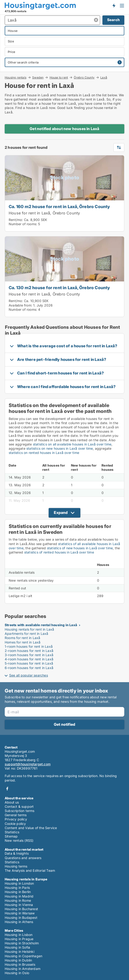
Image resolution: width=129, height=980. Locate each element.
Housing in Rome (18, 900)
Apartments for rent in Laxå (26, 634)
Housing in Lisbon (19, 935)
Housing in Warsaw (20, 913)
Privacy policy (16, 819)
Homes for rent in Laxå (23, 642)
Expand (61, 512)
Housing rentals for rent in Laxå (29, 629)
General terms (16, 815)
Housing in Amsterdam (23, 969)
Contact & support (19, 806)
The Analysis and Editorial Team (30, 870)
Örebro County (84, 77)
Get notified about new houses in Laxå (64, 129)
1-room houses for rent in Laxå (29, 646)
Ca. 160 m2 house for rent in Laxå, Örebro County (59, 206)
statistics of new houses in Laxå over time (80, 548)
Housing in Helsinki (20, 952)
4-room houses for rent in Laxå (29, 659)
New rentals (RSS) (19, 840)
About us (12, 802)
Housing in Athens (19, 922)
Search (113, 20)
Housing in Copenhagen (23, 956)
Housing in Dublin (18, 960)
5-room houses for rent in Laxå (29, 663)
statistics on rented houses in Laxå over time (44, 453)
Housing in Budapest (21, 918)
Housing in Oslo (17, 973)
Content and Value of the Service (31, 828)
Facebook (7, 789)
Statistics (12, 832)
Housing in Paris (17, 888)
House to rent (59, 77)
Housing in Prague (19, 939)
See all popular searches (29, 675)
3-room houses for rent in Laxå (29, 655)
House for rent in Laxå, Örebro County (44, 213)
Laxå (104, 78)
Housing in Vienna (19, 905)
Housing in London (19, 883)
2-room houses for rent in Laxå (29, 651)
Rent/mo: (16, 220)
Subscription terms (20, 811)
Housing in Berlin (18, 892)
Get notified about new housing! (114, 5)
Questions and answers (23, 858)
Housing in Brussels (20, 964)
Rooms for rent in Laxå (22, 638)
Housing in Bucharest (21, 909)
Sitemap (11, 836)
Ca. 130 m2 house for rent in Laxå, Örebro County (59, 288)
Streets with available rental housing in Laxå (41, 625)
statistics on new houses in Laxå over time (60, 448)
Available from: (20, 305)
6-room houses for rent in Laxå (29, 668)
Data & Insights (17, 853)
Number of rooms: (23, 224)
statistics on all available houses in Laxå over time (72, 444)
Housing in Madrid (19, 896)
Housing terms (16, 866)
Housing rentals (16, 77)
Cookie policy (15, 824)
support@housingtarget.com (28, 764)
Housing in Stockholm (22, 943)
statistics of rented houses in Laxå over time (59, 552)
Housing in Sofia (17, 947)
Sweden (38, 77)
